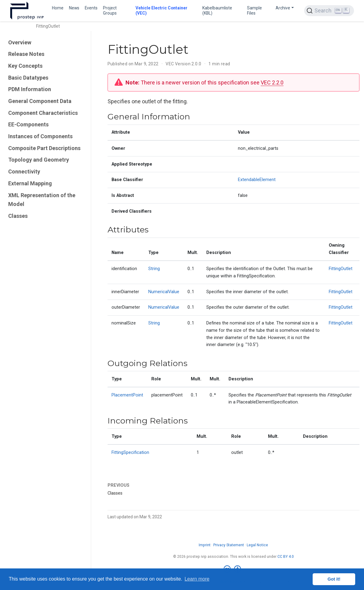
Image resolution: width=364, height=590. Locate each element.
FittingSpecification (130, 453)
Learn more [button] (197, 579)
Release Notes (26, 54)
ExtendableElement (257, 180)
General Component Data (40, 101)
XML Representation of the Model (42, 200)
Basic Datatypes (28, 78)
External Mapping (30, 183)
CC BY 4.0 (286, 557)
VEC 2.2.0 (272, 82)
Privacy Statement (229, 545)
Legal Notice (257, 545)
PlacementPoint (127, 395)
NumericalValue (164, 292)
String (154, 269)
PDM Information (30, 89)
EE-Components (28, 124)
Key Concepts (25, 66)
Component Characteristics (43, 113)
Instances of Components (40, 136)
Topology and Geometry (39, 160)
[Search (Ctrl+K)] (329, 11)
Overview (20, 42)
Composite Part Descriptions (44, 148)
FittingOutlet (341, 269)
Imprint (205, 545)
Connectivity (24, 172)
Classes (18, 216)
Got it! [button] (334, 579)
